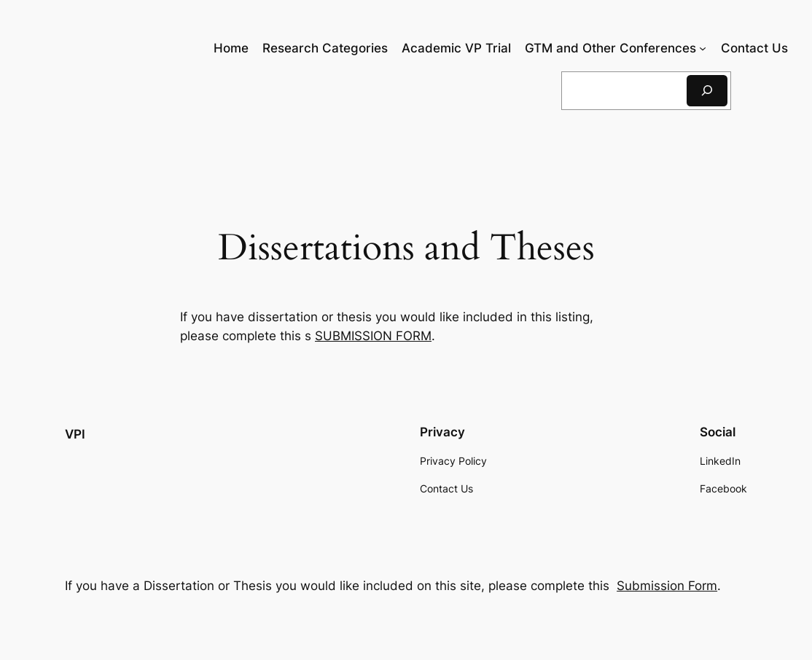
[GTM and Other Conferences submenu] (703, 48)
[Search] (707, 91)
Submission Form (667, 586)
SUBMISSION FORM (373, 336)
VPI (75, 434)
